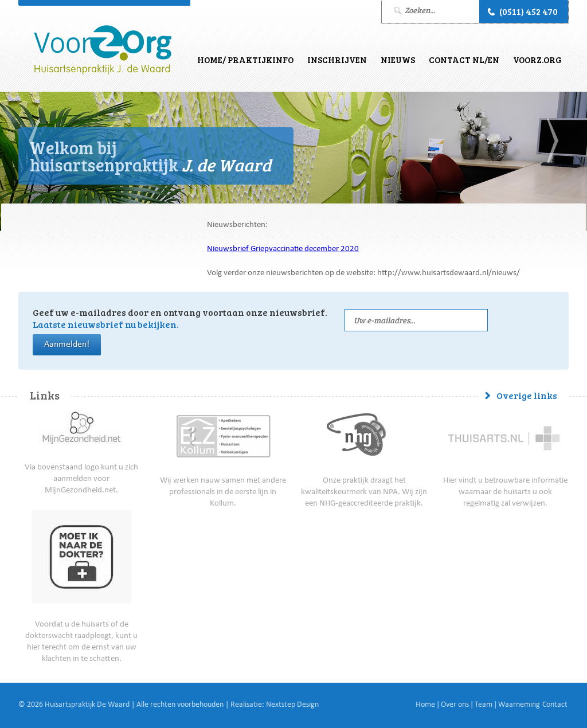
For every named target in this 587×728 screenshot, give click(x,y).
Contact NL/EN (464, 60)
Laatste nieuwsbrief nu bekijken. (106, 324)
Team (484, 705)
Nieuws (398, 60)
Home (425, 705)
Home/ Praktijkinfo (245, 60)
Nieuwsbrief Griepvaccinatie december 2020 (283, 250)
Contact (555, 705)
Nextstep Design (292, 705)
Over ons (455, 705)
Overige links (527, 395)
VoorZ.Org (537, 60)
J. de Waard (103, 50)
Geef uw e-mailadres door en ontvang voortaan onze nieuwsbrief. (180, 318)
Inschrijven (337, 60)
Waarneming (519, 705)
